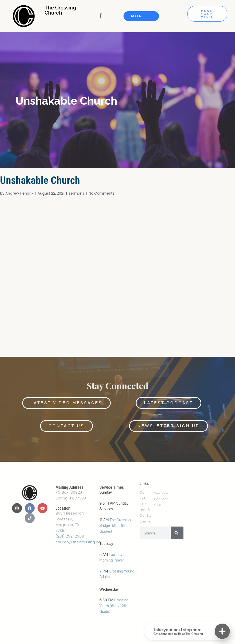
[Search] (177, 533)
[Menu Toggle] (102, 16)
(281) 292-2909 (70, 536)
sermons (76, 193)
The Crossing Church (60, 10)
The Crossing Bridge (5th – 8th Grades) (115, 526)
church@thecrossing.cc (78, 542)
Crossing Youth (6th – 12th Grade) (114, 606)
